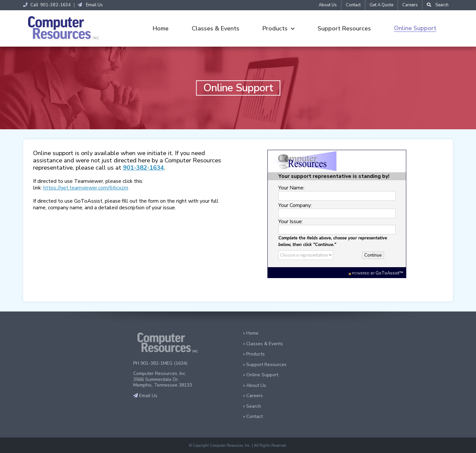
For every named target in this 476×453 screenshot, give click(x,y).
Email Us (90, 5)
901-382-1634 (143, 167)
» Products (254, 354)
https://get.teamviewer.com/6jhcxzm (86, 188)
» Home (251, 333)
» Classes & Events (263, 344)
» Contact (253, 416)
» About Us (255, 385)
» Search (252, 406)
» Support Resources (265, 365)
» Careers (253, 396)
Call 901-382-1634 (47, 5)
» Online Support (261, 375)
